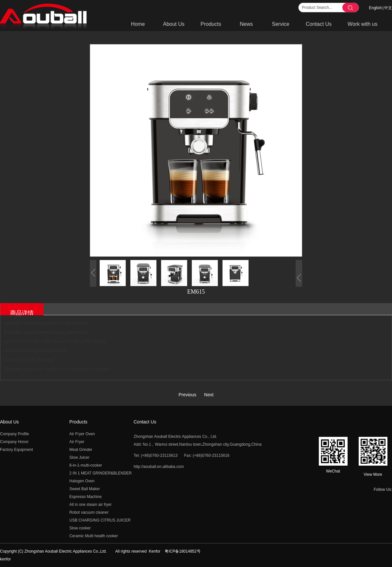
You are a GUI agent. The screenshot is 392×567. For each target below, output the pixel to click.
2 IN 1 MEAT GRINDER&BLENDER (100, 473)
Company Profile (15, 434)
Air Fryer (77, 442)
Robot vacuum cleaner (89, 512)
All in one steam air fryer (90, 505)
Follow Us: (383, 490)
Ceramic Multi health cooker (94, 536)
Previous (187, 395)
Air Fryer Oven (82, 434)
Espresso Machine (85, 497)
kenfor (5, 559)
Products (78, 422)
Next (209, 395)
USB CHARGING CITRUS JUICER (100, 520)
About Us (9, 422)
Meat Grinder (81, 450)
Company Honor (14, 442)
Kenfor (155, 551)
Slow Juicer (79, 457)
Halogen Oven (82, 481)
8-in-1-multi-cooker (86, 465)
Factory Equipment (16, 450)
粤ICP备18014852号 (182, 551)
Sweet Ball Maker (84, 489)
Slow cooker (80, 528)
